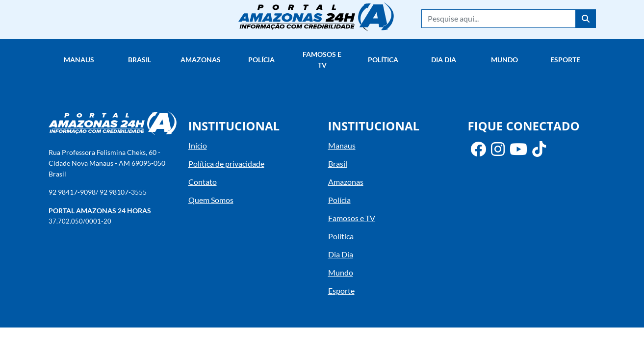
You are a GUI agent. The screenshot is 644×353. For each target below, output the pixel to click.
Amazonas (201, 60)
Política (383, 60)
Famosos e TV (322, 60)
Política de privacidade (226, 164)
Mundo (504, 60)
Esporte (565, 60)
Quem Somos (211, 200)
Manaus (79, 60)
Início (198, 145)
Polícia (261, 60)
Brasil (140, 60)
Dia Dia (444, 60)
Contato (203, 182)
